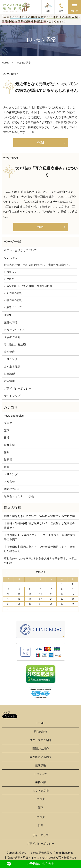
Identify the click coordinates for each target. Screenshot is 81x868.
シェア (6, 712)
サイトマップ (12, 396)
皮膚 (7, 467)
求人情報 (9, 381)
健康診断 (9, 374)
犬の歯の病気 (14, 293)
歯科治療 (9, 352)
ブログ (10, 279)
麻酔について (14, 307)
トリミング (11, 359)
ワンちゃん (11, 258)
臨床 (7, 430)
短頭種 (8, 460)
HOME (5, 63)
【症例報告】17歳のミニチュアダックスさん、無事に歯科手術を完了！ (40, 537)
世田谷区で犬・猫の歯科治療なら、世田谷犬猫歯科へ (37, 265)
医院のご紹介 (12, 337)
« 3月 (7, 572)
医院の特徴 (11, 322)
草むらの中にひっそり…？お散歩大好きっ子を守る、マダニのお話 (40, 561)
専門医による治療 (15, 344)
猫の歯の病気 (14, 300)
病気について (12, 489)
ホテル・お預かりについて (20, 250)
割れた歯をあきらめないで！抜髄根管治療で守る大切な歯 (39, 516)
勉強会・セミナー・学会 (19, 496)
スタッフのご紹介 (15, 330)
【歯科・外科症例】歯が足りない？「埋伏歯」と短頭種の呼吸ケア (39, 525)
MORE (40, 143)
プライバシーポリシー (18, 388)
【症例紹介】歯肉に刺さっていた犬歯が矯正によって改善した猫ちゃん (39, 549)
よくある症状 (12, 367)
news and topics (14, 416)
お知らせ (12, 272)
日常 (7, 438)
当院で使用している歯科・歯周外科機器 (29, 286)
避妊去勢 (9, 445)
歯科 (7, 452)
